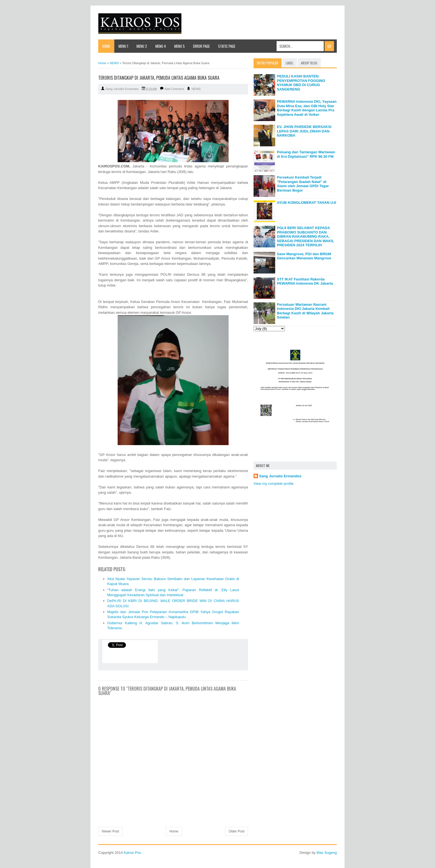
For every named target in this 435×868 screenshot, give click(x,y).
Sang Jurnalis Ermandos (280, 476)
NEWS (196, 89)
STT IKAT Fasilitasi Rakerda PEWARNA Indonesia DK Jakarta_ (306, 281)
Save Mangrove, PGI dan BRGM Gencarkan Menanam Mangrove (304, 256)
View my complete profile (274, 484)
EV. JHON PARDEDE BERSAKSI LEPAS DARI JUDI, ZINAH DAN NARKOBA (304, 131)
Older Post (237, 831)
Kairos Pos (132, 853)
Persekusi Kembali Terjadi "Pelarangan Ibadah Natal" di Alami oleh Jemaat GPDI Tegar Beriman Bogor (303, 184)
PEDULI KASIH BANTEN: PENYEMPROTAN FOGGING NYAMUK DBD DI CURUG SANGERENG (301, 83)
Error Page (201, 46)
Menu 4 (161, 46)
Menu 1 (123, 46)
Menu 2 (142, 46)
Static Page (227, 46)
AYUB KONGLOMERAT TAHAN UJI (307, 203)
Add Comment (174, 89)
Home (106, 46)
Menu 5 (179, 46)
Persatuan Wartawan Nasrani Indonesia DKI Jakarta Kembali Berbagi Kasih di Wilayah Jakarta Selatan (305, 311)
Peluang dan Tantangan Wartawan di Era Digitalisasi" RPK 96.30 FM (306, 154)
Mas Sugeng (327, 853)
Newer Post (110, 831)
